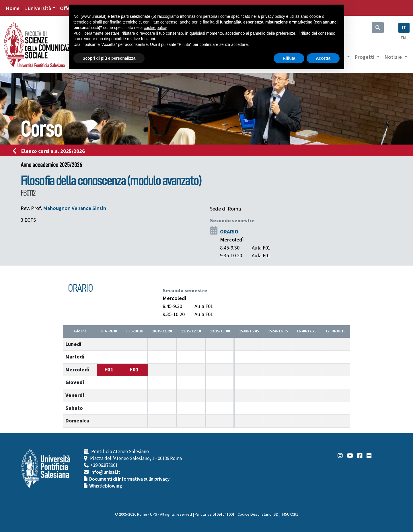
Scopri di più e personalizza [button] (109, 58)
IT (404, 28)
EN (403, 38)
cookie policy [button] (155, 28)
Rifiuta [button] (289, 58)
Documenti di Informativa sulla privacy (129, 479)
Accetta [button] (323, 58)
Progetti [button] (365, 57)
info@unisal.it (105, 472)
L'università (38, 8)
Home (13, 8)
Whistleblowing (106, 486)
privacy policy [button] (273, 16)
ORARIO (229, 232)
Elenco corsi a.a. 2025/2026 (51, 151)
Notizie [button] (394, 57)
